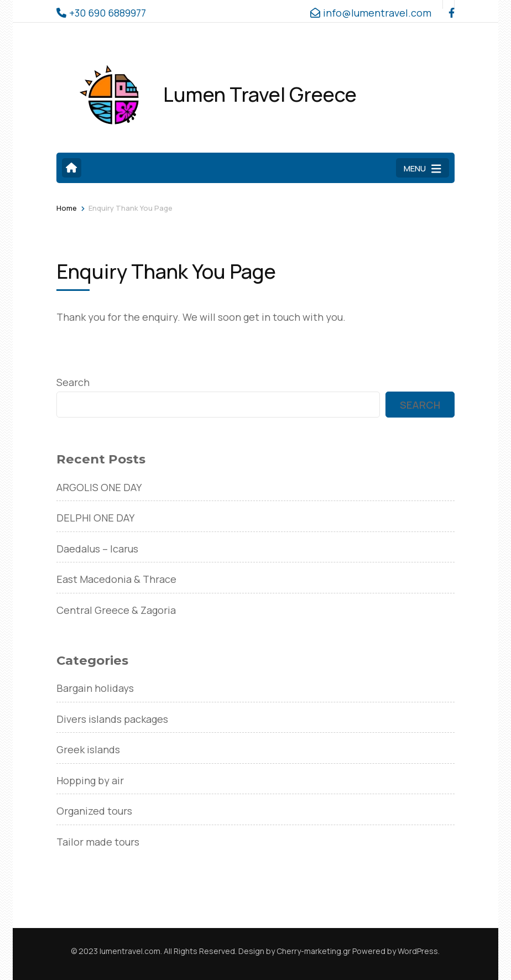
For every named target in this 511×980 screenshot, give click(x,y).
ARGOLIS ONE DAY (99, 487)
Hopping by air (90, 780)
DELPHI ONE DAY (95, 518)
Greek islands (88, 749)
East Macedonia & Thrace (116, 579)
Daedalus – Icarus (97, 549)
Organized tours (94, 811)
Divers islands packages (112, 719)
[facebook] (449, 4)
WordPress (418, 951)
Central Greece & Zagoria (116, 610)
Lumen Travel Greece (260, 94)
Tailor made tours (98, 842)
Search (73, 382)
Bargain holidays (95, 688)
